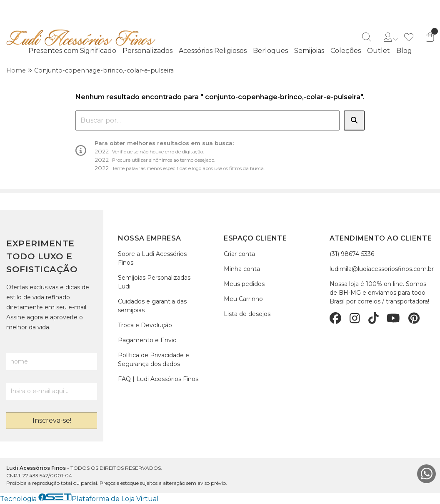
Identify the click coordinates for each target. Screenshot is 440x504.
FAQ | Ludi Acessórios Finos (158, 379)
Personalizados (147, 51)
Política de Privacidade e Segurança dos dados (154, 360)
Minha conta (242, 269)
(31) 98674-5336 (352, 254)
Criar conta (239, 254)
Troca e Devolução (145, 325)
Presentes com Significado (72, 51)
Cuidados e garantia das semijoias (152, 306)
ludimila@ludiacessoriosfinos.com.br (382, 269)
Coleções (346, 51)
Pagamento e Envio (147, 340)
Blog (404, 51)
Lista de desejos (247, 314)
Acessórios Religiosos (213, 51)
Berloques (270, 51)
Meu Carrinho (243, 299)
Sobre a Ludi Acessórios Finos (152, 258)
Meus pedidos (244, 284)
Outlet (379, 51)
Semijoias (309, 51)
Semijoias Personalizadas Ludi (154, 282)
